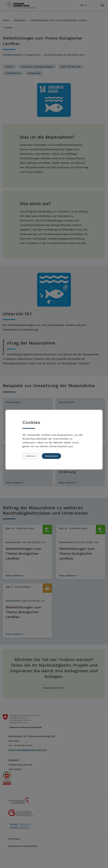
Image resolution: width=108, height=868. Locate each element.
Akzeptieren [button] (51, 456)
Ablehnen (31, 456)
